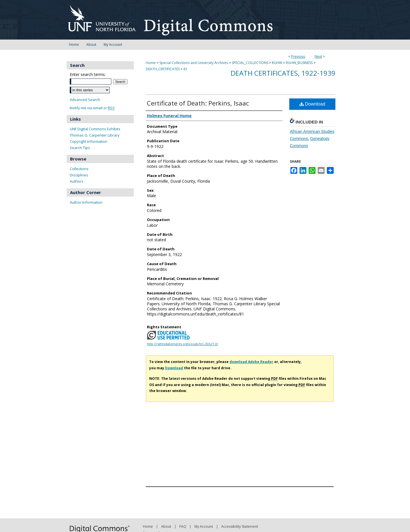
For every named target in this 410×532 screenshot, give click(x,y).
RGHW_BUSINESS (299, 63)
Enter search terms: (88, 74)
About (166, 526)
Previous (298, 56)
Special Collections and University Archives (194, 63)
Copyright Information (89, 141)
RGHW (277, 63)
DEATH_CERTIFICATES (163, 69)
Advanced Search (85, 100)
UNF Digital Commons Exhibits (95, 129)
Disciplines (79, 175)
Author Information (86, 202)
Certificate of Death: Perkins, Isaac (198, 103)
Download (312, 104)
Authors (77, 181)
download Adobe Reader (251, 362)
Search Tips (80, 148)
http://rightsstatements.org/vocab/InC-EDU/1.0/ (183, 344)
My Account (204, 526)
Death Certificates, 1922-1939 (283, 73)
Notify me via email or (92, 108)
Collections (79, 169)
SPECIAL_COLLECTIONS (250, 63)
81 (185, 69)
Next (318, 56)
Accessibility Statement (240, 526)
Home (151, 63)
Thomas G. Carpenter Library (95, 135)
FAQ (183, 526)
